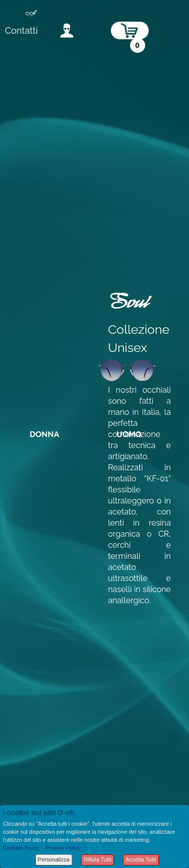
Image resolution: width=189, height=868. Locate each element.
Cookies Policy (21, 848)
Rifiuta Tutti (98, 859)
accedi (67, 30)
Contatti (21, 30)
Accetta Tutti (141, 859)
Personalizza (54, 859)
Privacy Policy (63, 848)
